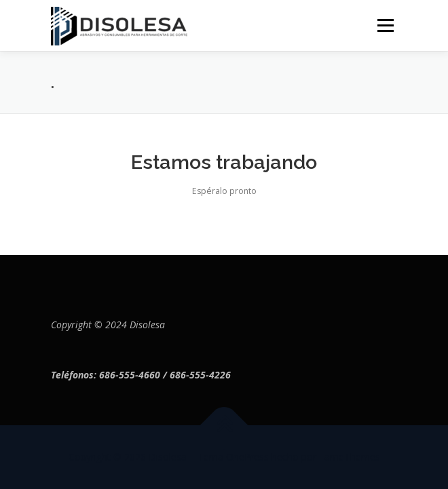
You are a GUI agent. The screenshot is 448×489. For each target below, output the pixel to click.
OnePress (247, 457)
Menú (385, 25)
